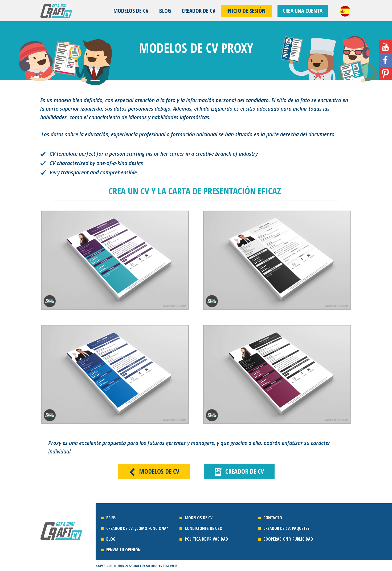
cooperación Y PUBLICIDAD (288, 539)
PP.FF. (111, 518)
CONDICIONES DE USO (204, 528)
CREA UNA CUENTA (303, 11)
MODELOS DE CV (131, 11)
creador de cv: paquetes (286, 528)
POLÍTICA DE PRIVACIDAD (207, 539)
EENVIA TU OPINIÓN (123, 550)
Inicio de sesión (246, 11)
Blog (165, 11)
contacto (273, 518)
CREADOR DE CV (199, 11)
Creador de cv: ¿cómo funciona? (138, 528)
